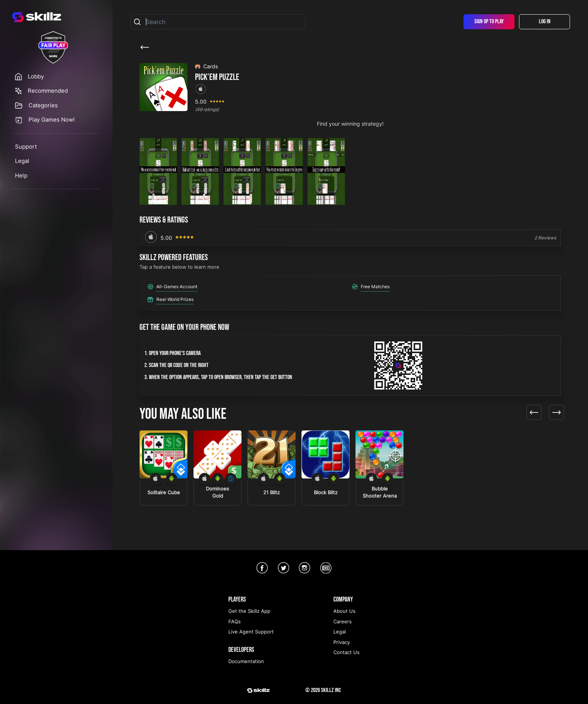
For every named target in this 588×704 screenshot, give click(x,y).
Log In (545, 22)
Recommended (48, 91)
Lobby (36, 76)
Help (21, 175)
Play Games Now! (52, 120)
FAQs (235, 621)
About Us (344, 611)
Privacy (342, 642)
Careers (343, 621)
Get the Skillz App (249, 611)
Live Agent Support (251, 632)
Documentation (246, 661)
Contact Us (346, 652)
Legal (22, 161)
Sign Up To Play (489, 22)
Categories (43, 105)
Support (26, 147)
